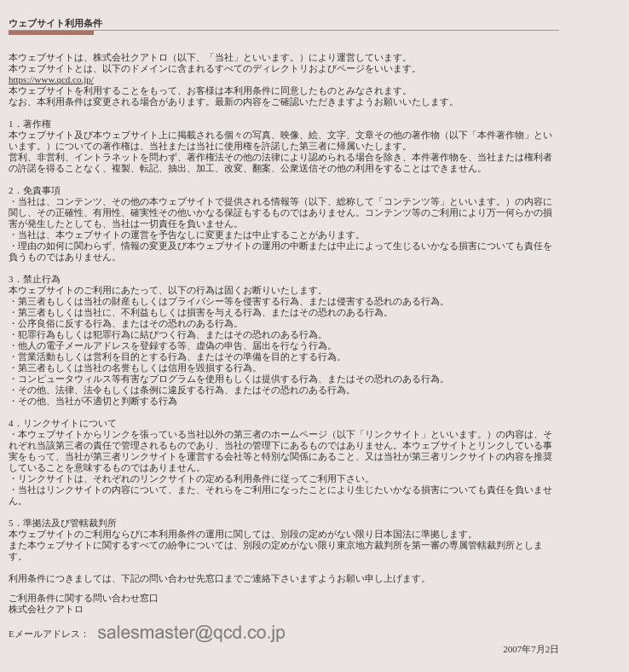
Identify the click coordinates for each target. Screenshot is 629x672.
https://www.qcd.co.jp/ (51, 79)
